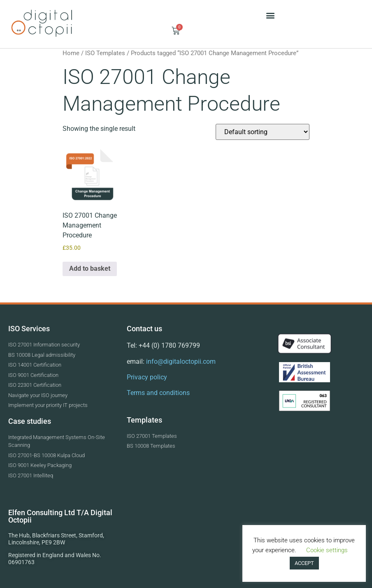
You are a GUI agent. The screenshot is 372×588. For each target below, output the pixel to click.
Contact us (144, 329)
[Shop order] (263, 132)
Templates (144, 420)
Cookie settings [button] (327, 550)
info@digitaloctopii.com (180, 361)
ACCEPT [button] (304, 563)
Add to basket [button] (90, 268)
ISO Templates (105, 53)
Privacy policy (147, 377)
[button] (270, 15)
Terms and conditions (158, 393)
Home (71, 53)
